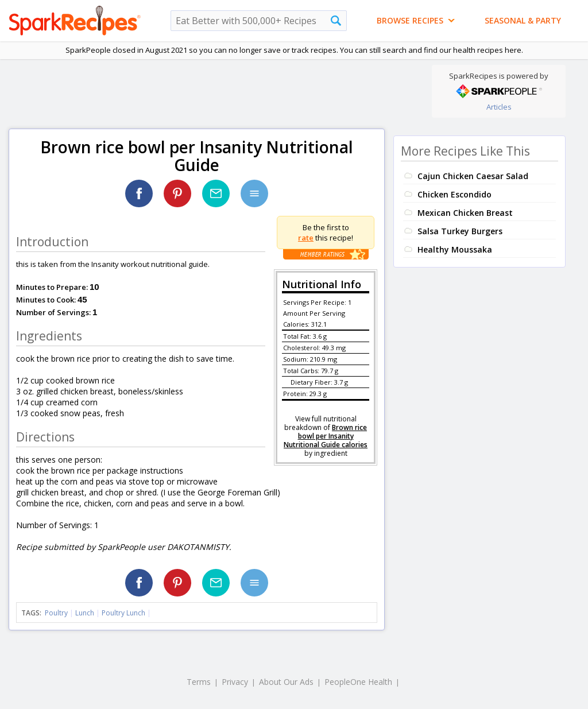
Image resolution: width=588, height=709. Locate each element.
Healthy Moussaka (455, 249)
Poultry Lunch (123, 613)
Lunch (85, 613)
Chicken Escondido (454, 194)
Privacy (235, 682)
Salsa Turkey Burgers (460, 231)
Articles (499, 107)
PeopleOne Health (358, 682)
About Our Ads (286, 682)
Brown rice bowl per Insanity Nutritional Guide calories (326, 436)
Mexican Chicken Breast (465, 213)
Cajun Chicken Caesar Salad (473, 176)
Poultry (56, 613)
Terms (199, 682)
